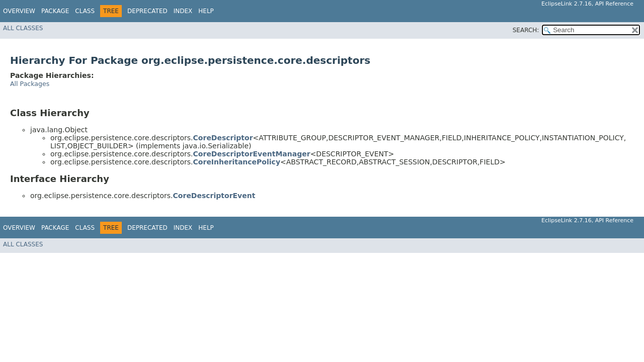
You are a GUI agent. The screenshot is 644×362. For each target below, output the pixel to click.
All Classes (23, 28)
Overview (19, 11)
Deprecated (147, 11)
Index (183, 11)
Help (206, 11)
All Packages (30, 84)
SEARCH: (526, 30)
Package (55, 11)
